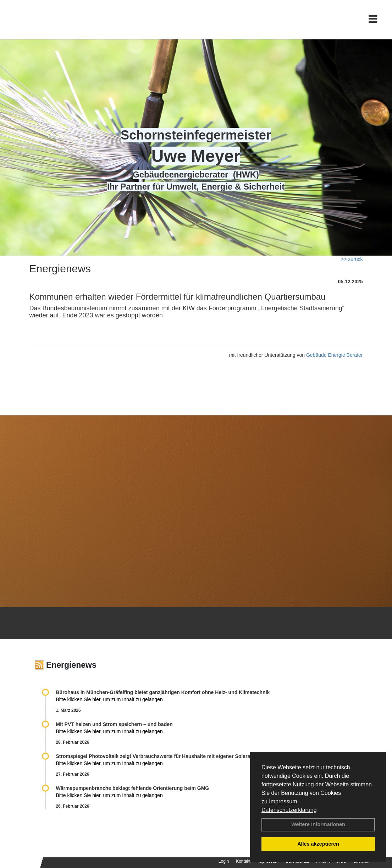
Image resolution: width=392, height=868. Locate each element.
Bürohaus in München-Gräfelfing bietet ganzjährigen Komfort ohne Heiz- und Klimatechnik (163, 692)
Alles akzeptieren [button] (318, 844)
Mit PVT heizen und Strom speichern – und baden (114, 724)
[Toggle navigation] (373, 20)
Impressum (283, 801)
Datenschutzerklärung (289, 810)
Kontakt (243, 861)
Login (224, 861)
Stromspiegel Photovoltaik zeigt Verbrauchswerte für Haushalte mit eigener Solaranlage (160, 756)
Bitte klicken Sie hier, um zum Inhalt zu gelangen (109, 699)
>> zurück (352, 259)
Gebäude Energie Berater (335, 355)
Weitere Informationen (318, 824)
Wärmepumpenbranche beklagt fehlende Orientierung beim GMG (133, 788)
